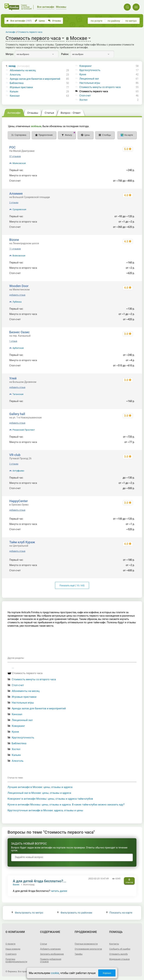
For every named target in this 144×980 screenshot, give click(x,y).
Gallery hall (17, 414)
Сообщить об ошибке (120, 949)
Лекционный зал (89, 79)
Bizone (14, 240)
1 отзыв (13, 341)
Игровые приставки (21, 87)
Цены (40, 21)
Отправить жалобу (119, 954)
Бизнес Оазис (19, 332)
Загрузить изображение (52, 954)
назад (19, 66)
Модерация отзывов (120, 959)
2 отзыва (14, 203)
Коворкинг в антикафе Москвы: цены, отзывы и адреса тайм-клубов (50, 799)
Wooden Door (19, 286)
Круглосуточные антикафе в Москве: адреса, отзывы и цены (45, 810)
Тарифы (79, 954)
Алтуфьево (18, 471)
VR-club (15, 455)
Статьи (43, 944)
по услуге (97, 21)
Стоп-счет (85, 96)
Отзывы (55, 21)
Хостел (83, 100)
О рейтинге (11, 954)
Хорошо (107, 973)
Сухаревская (19, 209)
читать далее (59, 891)
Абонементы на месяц (23, 70)
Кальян (14, 92)
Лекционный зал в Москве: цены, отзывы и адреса (39, 793)
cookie (55, 973)
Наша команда (13, 949)
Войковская (19, 256)
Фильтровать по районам (75, 913)
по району (114, 21)
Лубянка (17, 302)
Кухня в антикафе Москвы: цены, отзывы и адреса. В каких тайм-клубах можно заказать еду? (66, 805)
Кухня (83, 74)
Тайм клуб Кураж (22, 542)
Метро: (10, 54)
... (13, 667)
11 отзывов (15, 249)
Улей (13, 378)
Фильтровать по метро (27, 913)
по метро (131, 21)
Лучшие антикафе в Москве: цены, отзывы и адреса (40, 787)
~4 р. (132, 175)
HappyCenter (19, 501)
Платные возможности (86, 944)
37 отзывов (15, 156)
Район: (65, 54)
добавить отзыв (17, 295)
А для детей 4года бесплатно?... (40, 881)
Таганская (18, 394)
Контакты (114, 944)
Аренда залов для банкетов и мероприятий (35, 79)
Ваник (16, 885)
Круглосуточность (90, 70)
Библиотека (17, 83)
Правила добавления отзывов (51, 960)
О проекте (10, 944)
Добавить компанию (50, 949)
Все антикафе (19, 21)
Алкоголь (15, 75)
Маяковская (19, 163)
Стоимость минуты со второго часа (100, 87)
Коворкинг (85, 66)
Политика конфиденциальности (16, 960)
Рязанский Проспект (24, 430)
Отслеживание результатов (88, 949)
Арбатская (18, 348)
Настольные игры (90, 83)
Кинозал (15, 96)
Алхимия (16, 194)
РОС (13, 147)
